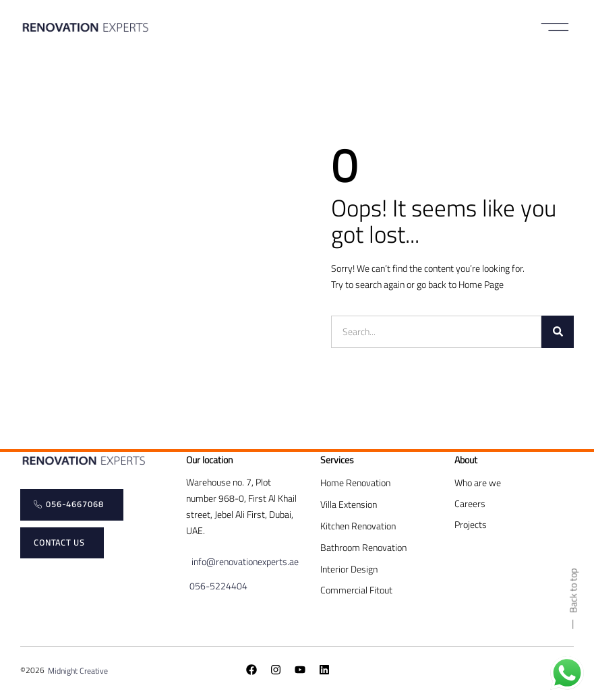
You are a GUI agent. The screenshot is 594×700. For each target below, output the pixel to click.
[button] (555, 27)
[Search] (558, 332)
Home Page (481, 284)
